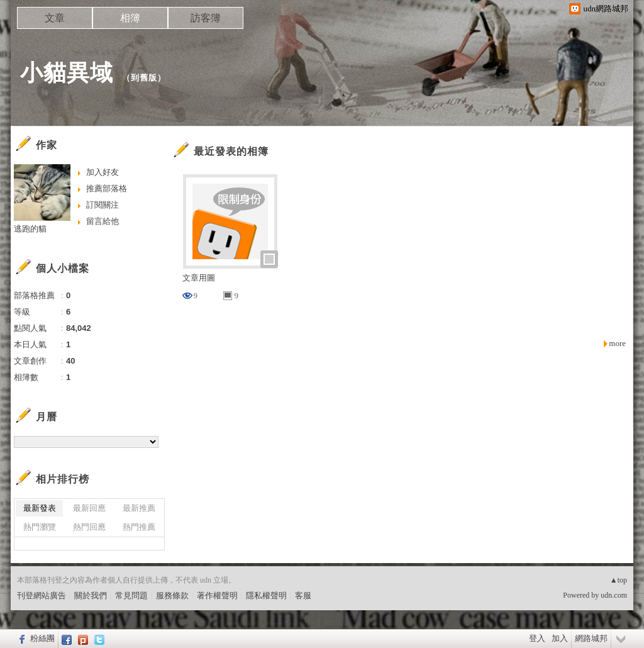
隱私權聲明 (266, 595)
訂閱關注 (103, 205)
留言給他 (103, 221)
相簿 (130, 18)
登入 (537, 638)
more (617, 343)
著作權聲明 (217, 595)
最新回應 (89, 508)
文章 (55, 18)
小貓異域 (67, 73)
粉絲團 (42, 638)
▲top (619, 580)
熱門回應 (89, 527)
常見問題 (131, 595)
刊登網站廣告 (42, 595)
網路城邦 (591, 638)
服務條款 (172, 595)
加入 (560, 638)
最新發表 (40, 508)
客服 (303, 595)
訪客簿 (206, 18)
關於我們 (91, 595)
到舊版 (144, 78)
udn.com (614, 595)
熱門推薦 (139, 527)
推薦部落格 (107, 188)
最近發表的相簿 (231, 151)
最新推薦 (139, 508)
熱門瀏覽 (40, 527)
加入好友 (103, 172)
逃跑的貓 (30, 229)
